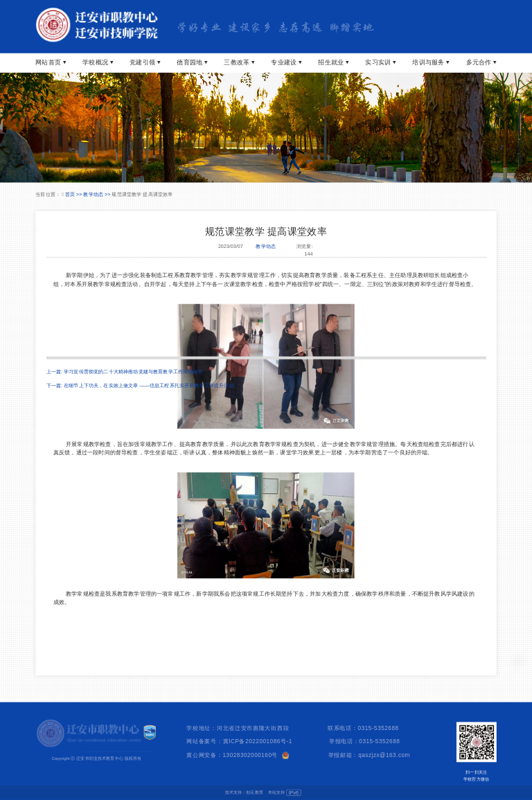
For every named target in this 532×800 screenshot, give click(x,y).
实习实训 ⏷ (380, 62)
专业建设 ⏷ (286, 62)
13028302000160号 (251, 755)
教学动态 (266, 247)
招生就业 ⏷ (333, 62)
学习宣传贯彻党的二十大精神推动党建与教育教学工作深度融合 (133, 371)
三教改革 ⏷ (239, 62)
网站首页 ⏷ (51, 62)
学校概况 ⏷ (98, 62)
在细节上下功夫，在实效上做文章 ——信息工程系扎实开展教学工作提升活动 (149, 385)
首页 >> (74, 194)
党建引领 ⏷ (145, 62)
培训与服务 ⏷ (431, 62)
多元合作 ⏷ (481, 62)
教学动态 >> (97, 194)
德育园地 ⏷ (192, 62)
